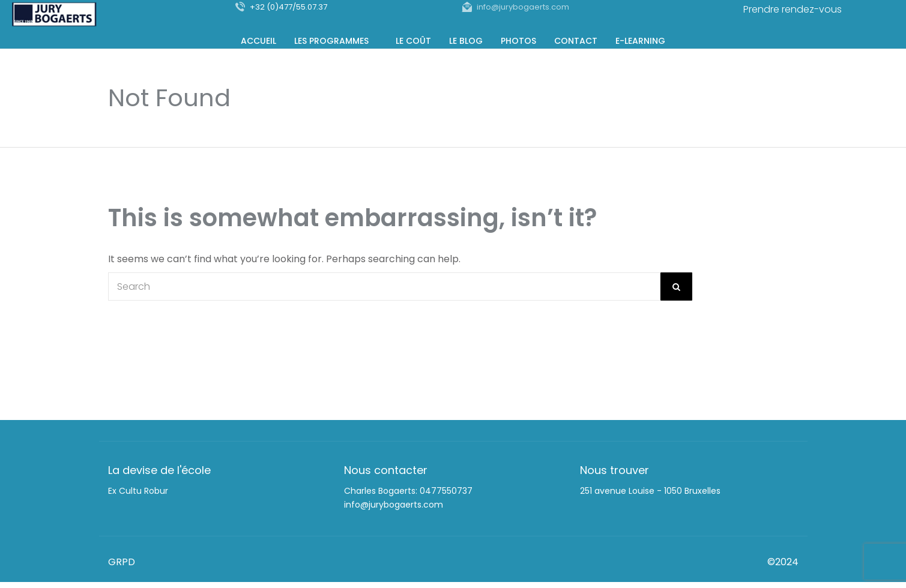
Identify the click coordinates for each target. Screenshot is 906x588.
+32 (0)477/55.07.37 (288, 7)
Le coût (413, 40)
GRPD (122, 562)
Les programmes (331, 40)
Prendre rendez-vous (793, 9)
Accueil (258, 40)
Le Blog (466, 40)
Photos (518, 40)
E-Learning (640, 40)
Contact (576, 40)
